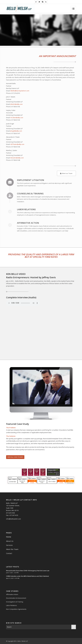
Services (9, 545)
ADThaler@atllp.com (17, 144)
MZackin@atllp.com (17, 158)
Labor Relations (26, 209)
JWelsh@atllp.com (16, 104)
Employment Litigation (31, 180)
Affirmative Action (28, 223)
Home (9, 537)
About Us (10, 541)
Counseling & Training (30, 194)
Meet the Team (12, 549)
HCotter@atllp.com (17, 118)
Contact (9, 553)
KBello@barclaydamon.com (20, 91)
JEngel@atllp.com (16, 131)
